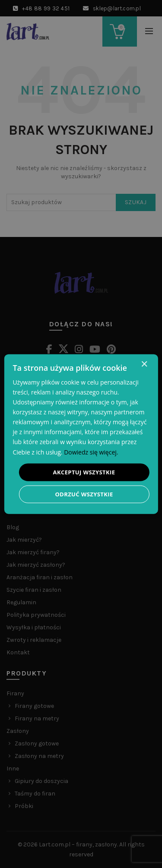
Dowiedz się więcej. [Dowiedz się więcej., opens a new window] (91, 452)
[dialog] (81, 434)
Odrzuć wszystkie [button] (84, 494)
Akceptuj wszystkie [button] (84, 472)
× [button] (144, 364)
